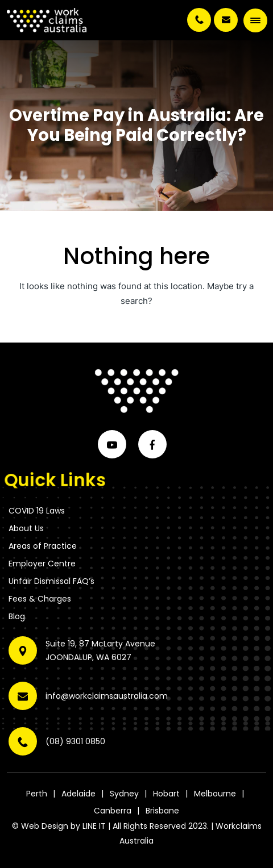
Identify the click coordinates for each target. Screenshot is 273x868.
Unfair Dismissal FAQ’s (51, 581)
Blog (17, 616)
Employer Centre (42, 564)
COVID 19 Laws (37, 511)
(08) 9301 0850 (199, 20)
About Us (26, 528)
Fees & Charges (40, 599)
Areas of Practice (43, 546)
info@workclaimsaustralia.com (226, 20)
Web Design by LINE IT (63, 826)
